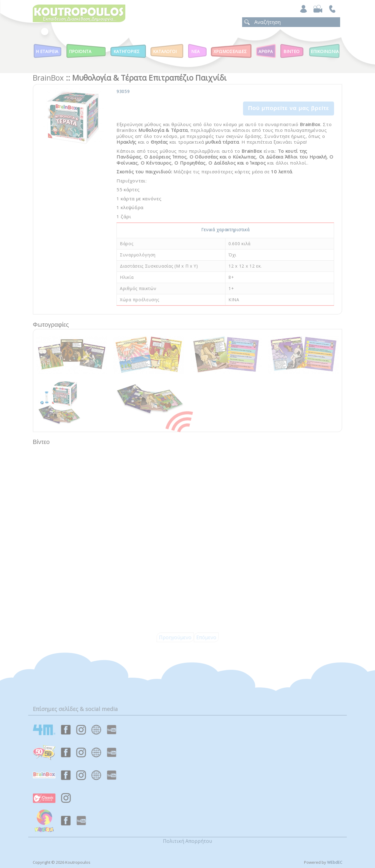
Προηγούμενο (175, 637)
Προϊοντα (80, 51)
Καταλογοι (165, 51)
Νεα (195, 51)
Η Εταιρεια (47, 51)
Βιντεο (291, 51)
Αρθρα (266, 51)
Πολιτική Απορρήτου (187, 841)
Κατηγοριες (127, 51)
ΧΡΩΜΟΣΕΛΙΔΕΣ (230, 51)
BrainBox (48, 78)
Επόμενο (206, 637)
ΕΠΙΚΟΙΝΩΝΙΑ (325, 51)
